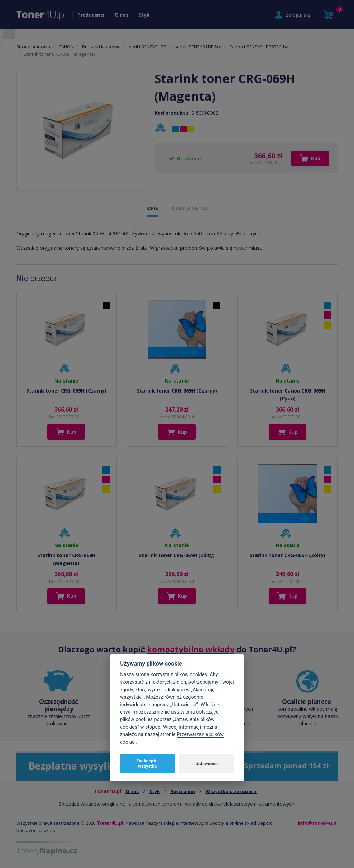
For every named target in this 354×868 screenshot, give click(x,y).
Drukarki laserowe (101, 47)
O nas (122, 15)
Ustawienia (207, 763)
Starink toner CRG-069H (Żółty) (177, 555)
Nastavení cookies (36, 830)
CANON (66, 47)
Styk (144, 15)
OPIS (152, 208)
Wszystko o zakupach (231, 791)
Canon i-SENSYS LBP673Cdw (258, 47)
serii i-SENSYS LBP (148, 47)
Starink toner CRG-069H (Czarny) (66, 391)
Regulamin (183, 791)
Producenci (91, 15)
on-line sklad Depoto (251, 823)
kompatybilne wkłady (191, 649)
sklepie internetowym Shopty (194, 823)
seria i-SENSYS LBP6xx (198, 47)
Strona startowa (33, 47)
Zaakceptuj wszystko (147, 763)
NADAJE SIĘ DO (190, 208)
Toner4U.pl (110, 823)
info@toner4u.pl (318, 823)
